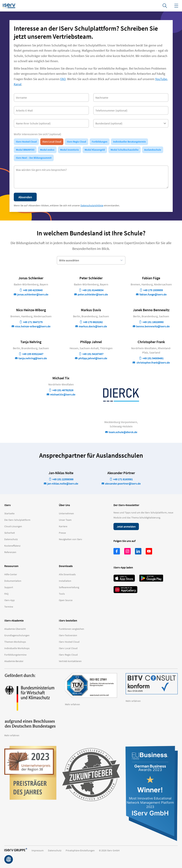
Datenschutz (55, 850)
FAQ (63, 79)
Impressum (38, 850)
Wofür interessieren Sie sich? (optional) (37, 134)
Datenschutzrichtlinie (92, 205)
